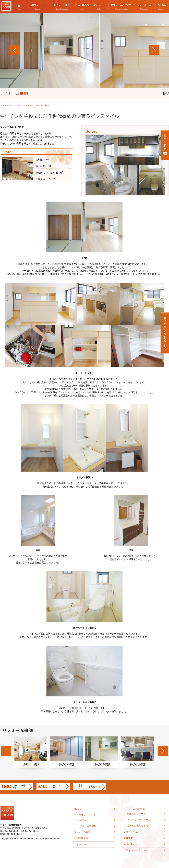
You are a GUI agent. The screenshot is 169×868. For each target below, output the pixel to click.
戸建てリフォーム (136, 814)
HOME (19, 6)
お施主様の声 (82, 6)
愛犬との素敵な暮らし (139, 826)
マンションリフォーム (139, 820)
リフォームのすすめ (122, 6)
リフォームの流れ (87, 826)
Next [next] (163, 751)
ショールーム (144, 6)
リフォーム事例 (62, 6)
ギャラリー (100, 6)
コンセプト (83, 820)
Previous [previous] (6, 751)
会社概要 (128, 838)
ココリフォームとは (38, 6)
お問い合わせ (131, 844)
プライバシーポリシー (135, 850)
